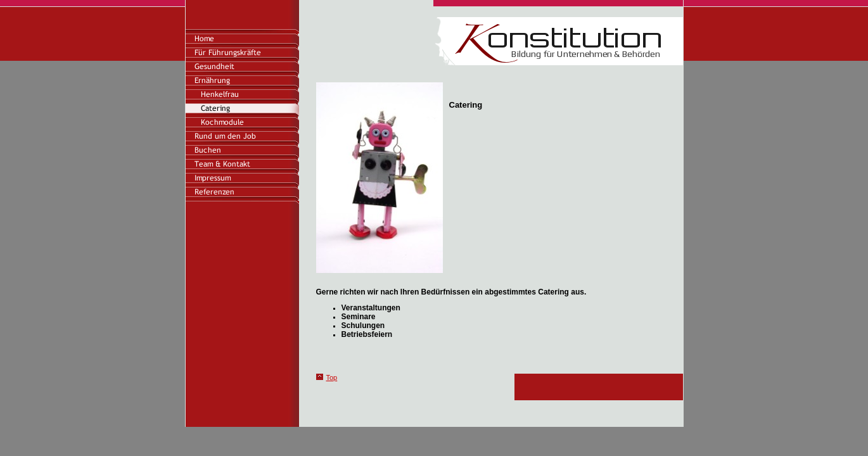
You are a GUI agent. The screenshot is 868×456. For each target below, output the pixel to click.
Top (332, 377)
